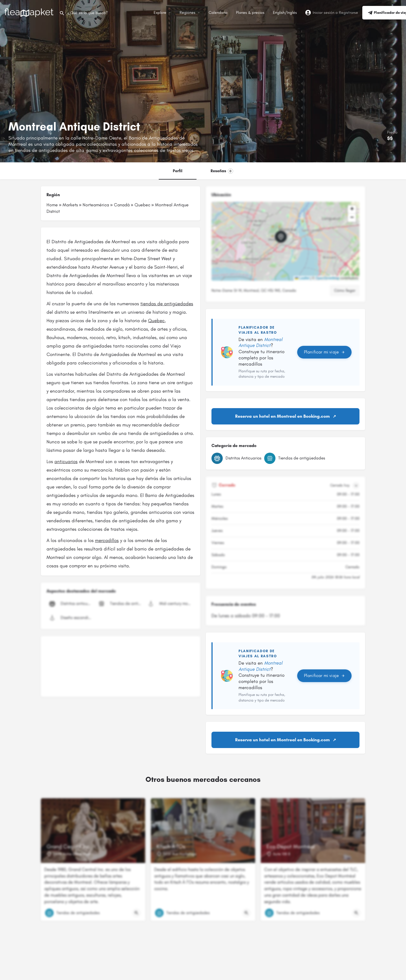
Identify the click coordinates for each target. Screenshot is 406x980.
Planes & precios (250, 13)
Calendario (218, 13)
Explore (160, 13)
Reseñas (222, 171)
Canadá (122, 205)
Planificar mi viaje (324, 352)
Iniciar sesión (324, 13)
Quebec (142, 205)
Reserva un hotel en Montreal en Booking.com (283, 416)
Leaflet (302, 278)
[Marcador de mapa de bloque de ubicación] (281, 237)
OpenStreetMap (327, 278)
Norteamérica (96, 205)
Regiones (187, 13)
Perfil (178, 171)
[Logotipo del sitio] (30, 12)
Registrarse (348, 13)
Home (52, 205)
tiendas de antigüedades (167, 304)
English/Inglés (285, 13)
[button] (285, 241)
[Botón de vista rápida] (136, 913)
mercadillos (107, 540)
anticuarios (66, 461)
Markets (70, 205)
